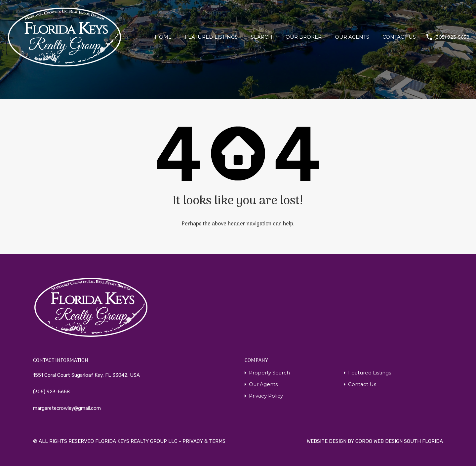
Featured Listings (370, 373)
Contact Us (362, 384)
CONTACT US (399, 37)
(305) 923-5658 (452, 37)
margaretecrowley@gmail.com (67, 408)
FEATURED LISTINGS (211, 37)
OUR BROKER (304, 37)
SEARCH (262, 37)
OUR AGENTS (352, 37)
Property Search (269, 373)
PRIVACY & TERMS (204, 441)
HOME (163, 37)
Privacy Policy (266, 396)
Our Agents (263, 384)
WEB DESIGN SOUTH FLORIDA (408, 441)
